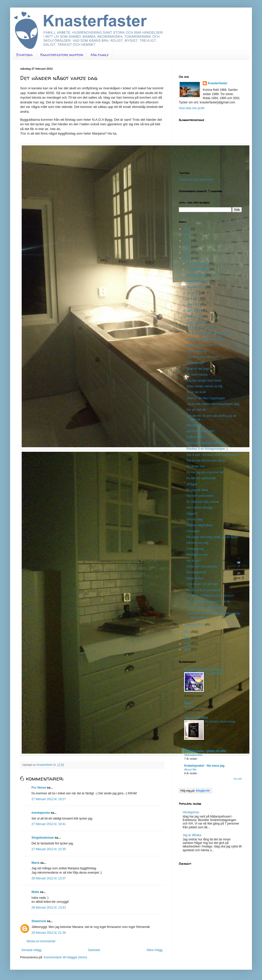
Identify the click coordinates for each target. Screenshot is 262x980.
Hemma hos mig (197, 543)
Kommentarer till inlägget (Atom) (65, 957)
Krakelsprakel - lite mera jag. (205, 766)
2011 (187, 632)
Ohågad (192, 484)
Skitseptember (193, 755)
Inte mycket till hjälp (200, 508)
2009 (187, 644)
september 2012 (199, 281)
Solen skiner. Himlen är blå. (205, 386)
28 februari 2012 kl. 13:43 (49, 908)
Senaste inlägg (31, 950)
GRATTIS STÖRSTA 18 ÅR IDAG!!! (210, 596)
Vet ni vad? (194, 561)
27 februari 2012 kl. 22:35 (49, 849)
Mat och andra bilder (200, 496)
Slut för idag (194, 519)
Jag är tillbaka (192, 835)
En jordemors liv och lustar (204, 670)
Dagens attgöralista (199, 525)
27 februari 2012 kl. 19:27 (49, 799)
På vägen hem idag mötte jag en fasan (212, 537)
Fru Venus (39, 788)
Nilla (187, 703)
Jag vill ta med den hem (202, 357)
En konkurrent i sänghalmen (205, 608)
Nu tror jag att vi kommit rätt (205, 472)
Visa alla (238, 779)
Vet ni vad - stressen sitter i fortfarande (212, 455)
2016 (187, 235)
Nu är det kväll (196, 392)
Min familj (100, 55)
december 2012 (198, 264)
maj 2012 (194, 305)
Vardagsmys (191, 812)
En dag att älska (197, 490)
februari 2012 (196, 322)
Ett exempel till (196, 572)
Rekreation (194, 425)
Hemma (189, 707)
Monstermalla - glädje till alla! (205, 751)
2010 (187, 638)
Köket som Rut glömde (202, 566)
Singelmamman (43, 838)
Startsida (24, 55)
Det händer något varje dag (205, 339)
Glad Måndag (214, 673)
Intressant (193, 531)
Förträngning (195, 549)
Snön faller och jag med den (205, 443)
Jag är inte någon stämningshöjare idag (213, 404)
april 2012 (194, 311)
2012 (187, 258)
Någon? (192, 514)
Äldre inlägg (155, 950)
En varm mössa (197, 375)
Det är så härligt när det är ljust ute (210, 333)
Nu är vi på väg (197, 351)
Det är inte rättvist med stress (206, 461)
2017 (187, 229)
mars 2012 (195, 316)
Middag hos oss (197, 555)
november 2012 (198, 269)
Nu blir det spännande (201, 478)
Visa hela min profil (192, 108)
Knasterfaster (218, 83)
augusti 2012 (196, 287)
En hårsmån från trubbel (203, 502)
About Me (190, 769)
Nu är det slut (195, 466)
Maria (35, 863)
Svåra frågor (195, 437)
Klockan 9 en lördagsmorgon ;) (207, 449)
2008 (187, 649)
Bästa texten (195, 578)
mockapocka (41, 813)
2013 (187, 253)
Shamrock (39, 921)
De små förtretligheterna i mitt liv (208, 602)
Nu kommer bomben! (201, 345)
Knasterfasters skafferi (62, 55)
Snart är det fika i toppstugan (206, 398)
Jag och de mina (196, 718)
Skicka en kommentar (41, 941)
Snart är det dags (198, 369)
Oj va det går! (195, 363)
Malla (35, 892)
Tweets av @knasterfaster (196, 180)
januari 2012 (196, 625)
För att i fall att (196, 410)
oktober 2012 (196, 275)
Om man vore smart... (201, 328)
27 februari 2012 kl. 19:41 (49, 824)
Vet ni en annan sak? (201, 431)
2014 (187, 247)
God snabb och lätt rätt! (202, 584)
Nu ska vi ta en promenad (204, 590)
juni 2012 (194, 299)
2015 (187, 241)
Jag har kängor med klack (204, 381)
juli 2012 (193, 293)
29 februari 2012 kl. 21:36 (49, 933)
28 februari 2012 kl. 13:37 (49, 878)
